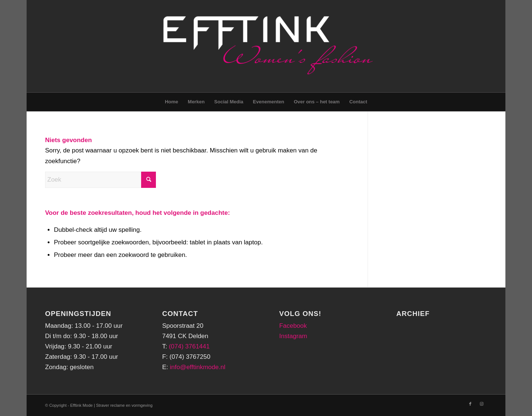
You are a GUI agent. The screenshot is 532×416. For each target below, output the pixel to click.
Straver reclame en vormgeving (124, 405)
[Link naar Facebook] (470, 404)
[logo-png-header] (266, 46)
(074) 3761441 (189, 346)
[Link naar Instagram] (481, 404)
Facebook (293, 326)
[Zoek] (100, 180)
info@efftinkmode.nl (198, 367)
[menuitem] (171, 102)
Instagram (293, 336)
